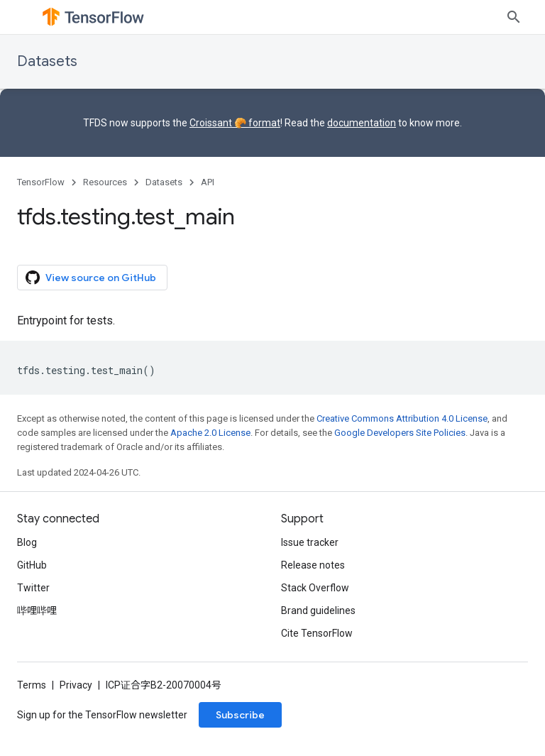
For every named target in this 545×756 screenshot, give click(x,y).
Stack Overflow (315, 588)
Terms (32, 685)
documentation (362, 123)
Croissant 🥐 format (235, 123)
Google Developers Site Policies (400, 433)
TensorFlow (41, 182)
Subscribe (240, 715)
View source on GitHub (91, 278)
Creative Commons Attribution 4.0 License (402, 418)
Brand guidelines (318, 610)
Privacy (76, 685)
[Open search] (514, 17)
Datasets (47, 61)
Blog (27, 542)
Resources (105, 182)
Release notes (313, 565)
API (208, 182)
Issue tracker (310, 542)
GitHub (32, 565)
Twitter (33, 588)
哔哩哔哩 (37, 610)
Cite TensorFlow (317, 633)
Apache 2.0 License (210, 433)
